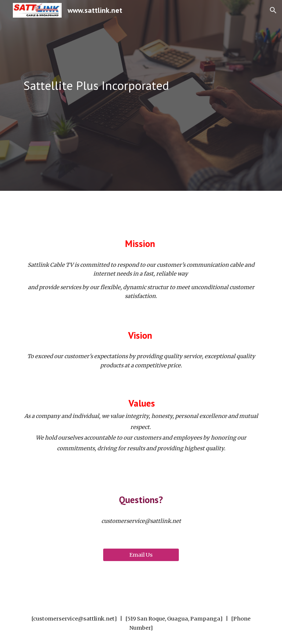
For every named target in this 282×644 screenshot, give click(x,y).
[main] (141, 86)
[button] (273, 10)
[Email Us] (141, 555)
